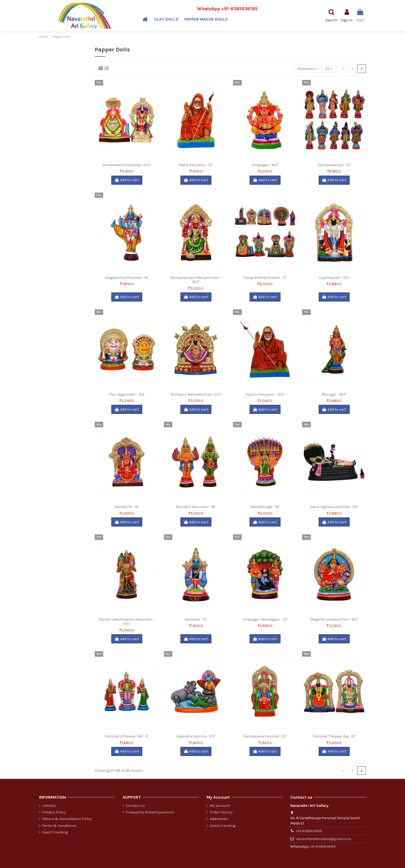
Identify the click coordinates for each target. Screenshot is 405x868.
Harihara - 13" (196, 619)
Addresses (219, 819)
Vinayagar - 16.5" (265, 165)
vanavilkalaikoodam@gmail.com (323, 839)
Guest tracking (55, 832)
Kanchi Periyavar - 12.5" (265, 394)
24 (329, 69)
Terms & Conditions (59, 826)
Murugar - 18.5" (334, 394)
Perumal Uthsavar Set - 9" (127, 736)
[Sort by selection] (308, 69)
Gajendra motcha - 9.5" (196, 736)
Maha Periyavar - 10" (196, 165)
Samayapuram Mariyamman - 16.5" (196, 280)
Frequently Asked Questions (150, 812)
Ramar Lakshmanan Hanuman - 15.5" (127, 622)
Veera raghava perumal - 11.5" (334, 507)
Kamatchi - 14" (127, 507)
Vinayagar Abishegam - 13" (265, 619)
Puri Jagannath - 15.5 (127, 394)
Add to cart (127, 180)
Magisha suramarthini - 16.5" (334, 619)
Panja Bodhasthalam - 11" (265, 278)
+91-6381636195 (239, 9)
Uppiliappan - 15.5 (334, 278)
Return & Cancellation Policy (67, 819)
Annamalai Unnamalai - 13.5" (127, 165)
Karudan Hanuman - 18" (196, 507)
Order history (221, 812)
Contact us (135, 806)
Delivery (49, 806)
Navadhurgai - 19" (265, 507)
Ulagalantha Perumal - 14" (127, 278)
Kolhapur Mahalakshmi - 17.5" (196, 394)
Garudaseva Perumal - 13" (265, 736)
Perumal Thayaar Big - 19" (334, 736)
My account (220, 806)
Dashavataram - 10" (334, 165)
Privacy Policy (54, 812)
